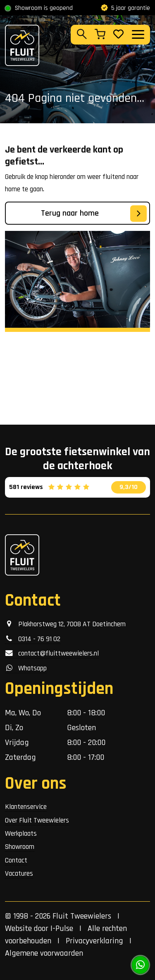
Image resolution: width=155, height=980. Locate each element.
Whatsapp (26, 668)
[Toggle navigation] (138, 34)
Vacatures (19, 874)
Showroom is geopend (44, 8)
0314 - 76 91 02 (33, 639)
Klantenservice (26, 807)
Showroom (20, 847)
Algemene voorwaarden (44, 953)
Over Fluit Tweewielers (37, 820)
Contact (16, 860)
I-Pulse (62, 928)
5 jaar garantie (125, 8)
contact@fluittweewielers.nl (52, 653)
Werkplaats (21, 834)
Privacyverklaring (94, 941)
